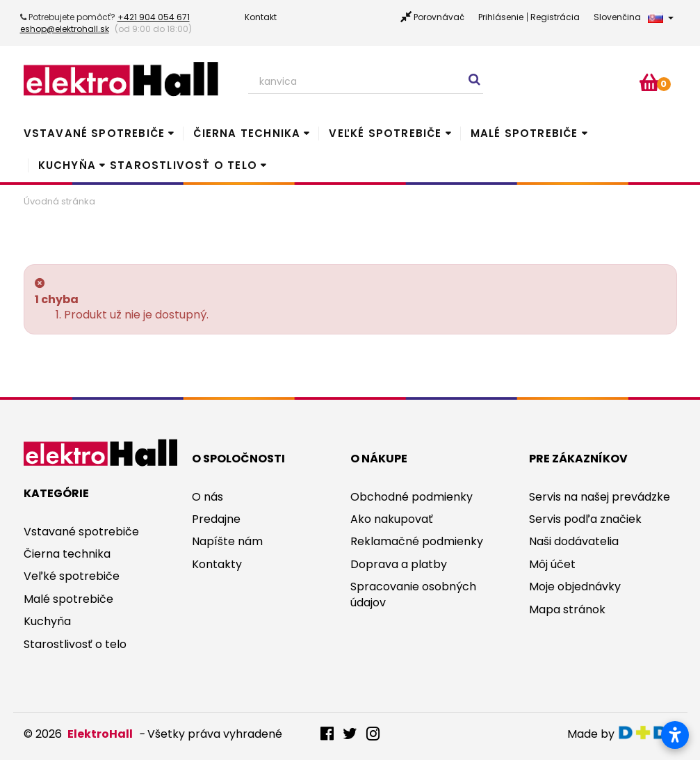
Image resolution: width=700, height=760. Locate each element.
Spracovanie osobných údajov (413, 595)
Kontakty (217, 564)
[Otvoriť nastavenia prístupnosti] (675, 735)
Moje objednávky (575, 587)
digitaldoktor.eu (647, 733)
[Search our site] (366, 82)
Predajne (216, 519)
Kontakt (261, 17)
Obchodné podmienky (412, 497)
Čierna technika (247, 133)
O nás (207, 497)
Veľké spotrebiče (385, 133)
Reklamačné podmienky (417, 541)
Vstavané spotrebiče (95, 133)
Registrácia (555, 17)
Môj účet (552, 564)
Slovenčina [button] (634, 17)
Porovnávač (439, 17)
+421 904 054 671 (154, 17)
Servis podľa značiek (585, 519)
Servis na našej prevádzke (600, 497)
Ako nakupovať (392, 519)
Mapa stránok (567, 609)
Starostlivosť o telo (184, 165)
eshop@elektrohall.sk (65, 29)
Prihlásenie (501, 17)
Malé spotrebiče (524, 133)
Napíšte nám (227, 541)
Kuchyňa (67, 165)
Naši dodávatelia (574, 541)
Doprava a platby (399, 564)
